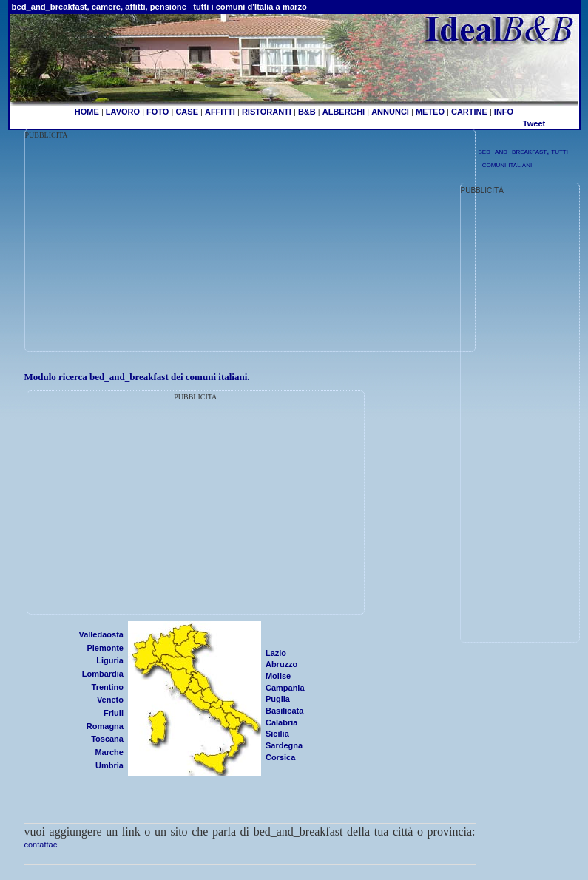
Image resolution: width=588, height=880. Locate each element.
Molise (278, 676)
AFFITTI (220, 112)
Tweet (534, 123)
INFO (504, 112)
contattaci (42, 845)
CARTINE (469, 112)
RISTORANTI (267, 112)
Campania (285, 688)
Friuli (114, 713)
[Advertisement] (149, 245)
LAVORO (123, 112)
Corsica (280, 757)
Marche (109, 752)
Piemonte (105, 648)
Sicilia (277, 734)
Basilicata (284, 711)
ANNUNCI (390, 112)
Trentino (108, 687)
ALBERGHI (344, 112)
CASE (187, 112)
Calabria (281, 722)
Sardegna (284, 745)
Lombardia (103, 674)
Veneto (110, 700)
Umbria (109, 765)
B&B (307, 112)
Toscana (107, 739)
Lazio (276, 653)
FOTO (158, 112)
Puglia (278, 699)
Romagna (105, 726)
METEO (430, 112)
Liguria (110, 660)
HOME (87, 112)
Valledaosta (101, 634)
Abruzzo (281, 664)
